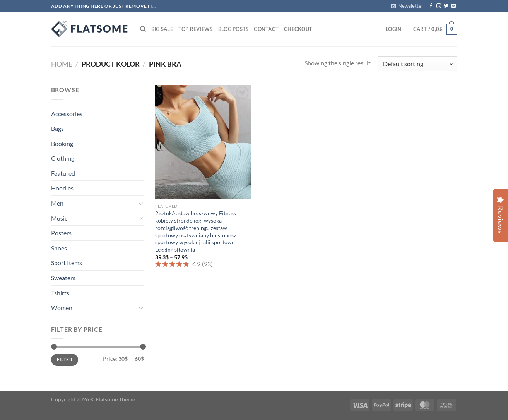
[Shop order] (417, 64)
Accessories (67, 114)
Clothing (63, 158)
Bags (57, 128)
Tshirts (60, 293)
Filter (65, 359)
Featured (63, 173)
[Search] (143, 29)
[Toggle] (141, 203)
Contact (266, 29)
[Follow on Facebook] (431, 6)
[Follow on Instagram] (439, 6)
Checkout (298, 29)
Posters (61, 233)
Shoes (59, 248)
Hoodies (62, 188)
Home (62, 64)
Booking (62, 143)
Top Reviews (196, 29)
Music (59, 218)
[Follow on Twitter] (446, 6)
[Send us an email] (453, 6)
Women (62, 308)
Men (57, 203)
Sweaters (63, 278)
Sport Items (67, 263)
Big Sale (162, 29)
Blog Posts (233, 29)
